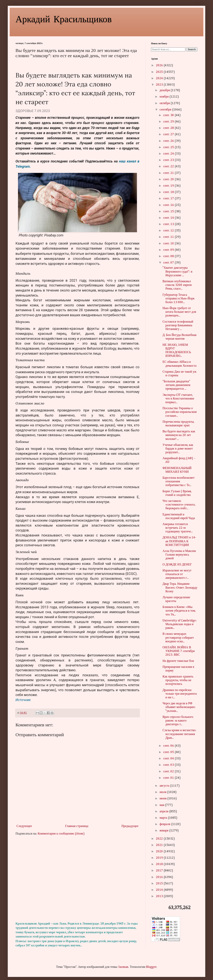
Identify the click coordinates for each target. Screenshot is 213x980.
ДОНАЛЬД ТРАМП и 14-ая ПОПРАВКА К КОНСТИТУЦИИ (179, 541)
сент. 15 (169, 212)
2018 (160, 864)
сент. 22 (169, 167)
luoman (123, 967)
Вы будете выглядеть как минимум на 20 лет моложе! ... (179, 435)
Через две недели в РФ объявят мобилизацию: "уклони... (179, 707)
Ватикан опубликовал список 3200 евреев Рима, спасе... (177, 285)
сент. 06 (169, 746)
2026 (160, 65)
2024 (160, 78)
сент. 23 (169, 160)
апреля (164, 812)
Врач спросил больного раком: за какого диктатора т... (178, 721)
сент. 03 (169, 765)
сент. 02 (169, 772)
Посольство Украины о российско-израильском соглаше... (180, 412)
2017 (160, 871)
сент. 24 (169, 154)
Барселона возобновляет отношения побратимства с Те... (179, 482)
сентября (166, 110)
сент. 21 (169, 173)
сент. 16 (169, 205)
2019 (160, 858)
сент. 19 (169, 186)
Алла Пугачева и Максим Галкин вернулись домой (179, 555)
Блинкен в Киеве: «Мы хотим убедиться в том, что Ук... (179, 611)
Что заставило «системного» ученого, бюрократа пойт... (179, 505)
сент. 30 (169, 115)
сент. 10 (169, 244)
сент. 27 (169, 134)
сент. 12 (169, 231)
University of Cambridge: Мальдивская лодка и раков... (180, 624)
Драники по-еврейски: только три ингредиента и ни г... (180, 694)
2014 (160, 890)
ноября (164, 97)
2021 (160, 845)
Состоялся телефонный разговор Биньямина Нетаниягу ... (178, 326)
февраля (165, 824)
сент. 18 (169, 192)
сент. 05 (169, 752)
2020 (160, 852)
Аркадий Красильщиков (64, 19)
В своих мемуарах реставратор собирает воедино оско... (178, 638)
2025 (160, 72)
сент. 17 (169, 199)
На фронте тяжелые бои (178, 661)
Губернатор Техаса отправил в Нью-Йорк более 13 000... (178, 299)
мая (162, 805)
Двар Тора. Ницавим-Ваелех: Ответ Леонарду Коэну (180, 588)
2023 (160, 85)
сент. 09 (169, 250)
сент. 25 (169, 147)
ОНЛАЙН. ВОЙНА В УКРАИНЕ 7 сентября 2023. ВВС (179, 651)
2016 (160, 877)
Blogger (151, 967)
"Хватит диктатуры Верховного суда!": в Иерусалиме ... (177, 272)
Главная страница (77, 826)
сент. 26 (169, 141)
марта (164, 818)
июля (163, 792)
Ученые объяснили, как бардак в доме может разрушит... (178, 449)
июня (163, 799)
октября (165, 103)
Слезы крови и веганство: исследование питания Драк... (179, 734)
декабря (165, 90)
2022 (160, 839)
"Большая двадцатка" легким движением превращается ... (176, 385)
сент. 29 (169, 122)
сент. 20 (169, 179)
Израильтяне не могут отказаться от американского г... (177, 574)
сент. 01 (169, 778)
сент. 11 (169, 237)
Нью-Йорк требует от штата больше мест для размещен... (179, 312)
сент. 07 (169, 263)
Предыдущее (130, 826)
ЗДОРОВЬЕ (24, 111)
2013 (160, 896)
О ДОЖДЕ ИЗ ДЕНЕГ (177, 565)
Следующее (24, 826)
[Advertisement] (77, 879)
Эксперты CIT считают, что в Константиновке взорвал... (178, 399)
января (164, 831)
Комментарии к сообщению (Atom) (61, 834)
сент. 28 (169, 128)
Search (192, 49)
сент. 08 (169, 256)
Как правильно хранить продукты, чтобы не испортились (178, 680)
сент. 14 (169, 218)
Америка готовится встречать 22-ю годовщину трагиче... (177, 528)
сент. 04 (169, 759)
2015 (160, 884)
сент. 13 (169, 224)
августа (165, 786)
